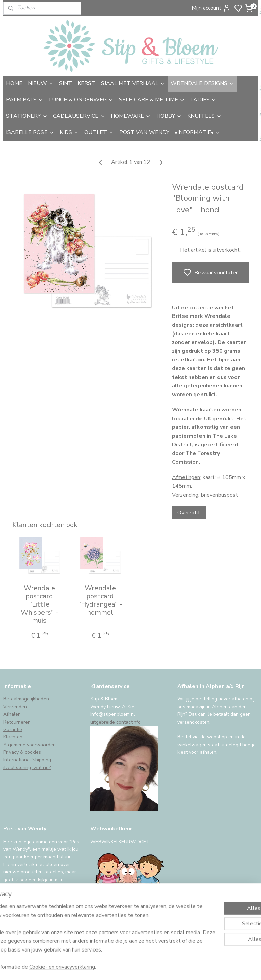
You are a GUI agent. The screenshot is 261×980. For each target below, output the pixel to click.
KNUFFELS (204, 116)
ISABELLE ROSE (30, 132)
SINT (66, 83)
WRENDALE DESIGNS (202, 83)
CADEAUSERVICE (79, 116)
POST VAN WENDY (144, 132)
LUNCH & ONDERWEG (81, 100)
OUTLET (99, 132)
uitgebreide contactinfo (116, 722)
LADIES (203, 100)
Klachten (13, 737)
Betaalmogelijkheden (26, 699)
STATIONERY (27, 116)
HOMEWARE (131, 116)
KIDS (69, 132)
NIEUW (41, 83)
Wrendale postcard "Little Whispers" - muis (39, 604)
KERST (86, 83)
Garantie (13, 729)
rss (179, 968)
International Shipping (27, 760)
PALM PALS (25, 100)
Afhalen (12, 714)
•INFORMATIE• (198, 132)
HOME (14, 83)
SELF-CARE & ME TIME (152, 100)
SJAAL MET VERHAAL (133, 83)
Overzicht (189, 513)
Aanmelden (23, 912)
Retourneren (17, 722)
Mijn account (211, 8)
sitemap (167, 968)
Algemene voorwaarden (30, 745)
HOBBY (169, 116)
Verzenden (15, 707)
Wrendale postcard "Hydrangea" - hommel (100, 600)
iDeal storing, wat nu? (27, 767)
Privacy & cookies (22, 752)
